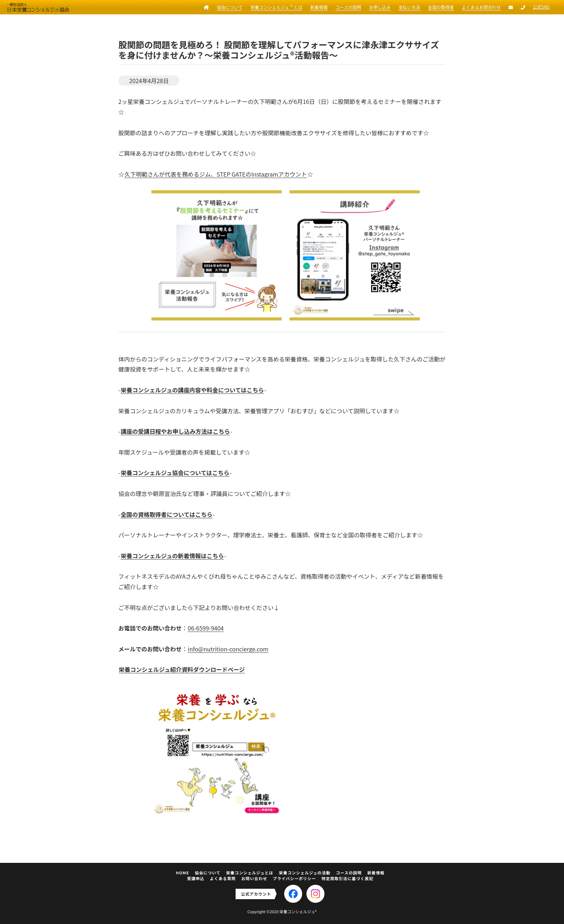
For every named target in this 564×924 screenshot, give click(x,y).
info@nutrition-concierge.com (228, 649)
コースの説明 (348, 7)
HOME (183, 873)
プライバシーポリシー (295, 878)
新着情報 (319, 7)
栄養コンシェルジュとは (250, 873)
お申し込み (380, 7)
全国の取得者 (441, 7)
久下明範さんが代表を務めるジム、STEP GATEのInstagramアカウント (216, 174)
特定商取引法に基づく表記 (347, 878)
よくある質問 (223, 878)
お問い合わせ (254, 878)
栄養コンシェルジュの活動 (304, 873)
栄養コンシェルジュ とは (276, 7)
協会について (230, 7)
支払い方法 (409, 7)
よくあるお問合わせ (481, 7)
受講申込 (196, 878)
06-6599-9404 (206, 628)
